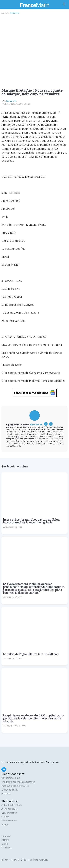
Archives (6, 794)
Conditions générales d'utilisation (18, 782)
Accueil (4, 13)
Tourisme (6, 848)
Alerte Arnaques (9, 809)
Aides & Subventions (12, 805)
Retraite (5, 840)
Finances (6, 836)
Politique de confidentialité (15, 786)
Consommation (9, 813)
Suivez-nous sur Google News (35, 393)
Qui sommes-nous (11, 778)
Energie (5, 825)
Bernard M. (12, 101)
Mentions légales (10, 790)
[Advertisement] (34, 51)
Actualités (15, 13)
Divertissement (9, 821)
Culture (5, 817)
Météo (5, 844)
